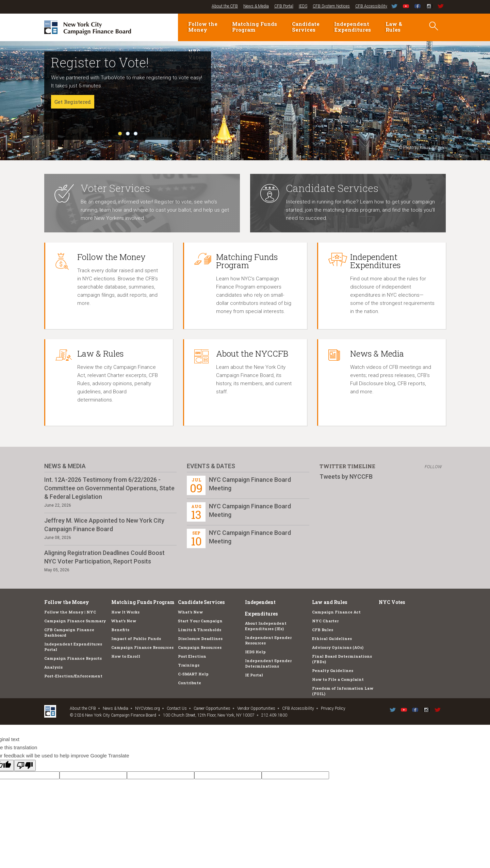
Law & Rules (394, 27)
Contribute (190, 683)
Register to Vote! (100, 62)
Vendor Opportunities (256, 708)
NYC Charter (325, 621)
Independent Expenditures (353, 27)
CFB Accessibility (371, 6)
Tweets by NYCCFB (346, 477)
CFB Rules (323, 630)
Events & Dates (211, 466)
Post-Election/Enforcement (73, 676)
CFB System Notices (331, 6)
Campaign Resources (200, 647)
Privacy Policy (333, 708)
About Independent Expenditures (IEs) (266, 626)
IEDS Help (255, 652)
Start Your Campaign (200, 621)
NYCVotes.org (148, 708)
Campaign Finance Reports (73, 658)
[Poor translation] (25, 765)
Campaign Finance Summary (75, 621)
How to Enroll (126, 656)
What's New (124, 621)
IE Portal (254, 675)
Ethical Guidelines (332, 638)
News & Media (256, 6)
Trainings (189, 665)
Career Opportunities (212, 708)
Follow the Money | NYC (70, 612)
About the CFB (225, 6)
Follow (433, 467)
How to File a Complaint (338, 679)
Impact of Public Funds (136, 638)
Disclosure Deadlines (200, 638)
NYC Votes (392, 602)
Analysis (53, 667)
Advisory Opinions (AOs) (338, 647)
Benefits (120, 630)
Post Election (192, 656)
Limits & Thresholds (200, 630)
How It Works (125, 612)
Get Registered (73, 102)
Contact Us (177, 708)
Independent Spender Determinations (268, 663)
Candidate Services (306, 27)
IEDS (303, 6)
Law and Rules (330, 602)
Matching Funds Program (255, 27)
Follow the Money (203, 27)
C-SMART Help (193, 674)
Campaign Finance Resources (142, 647)
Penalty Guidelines (333, 670)
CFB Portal (284, 6)
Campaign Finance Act (336, 612)
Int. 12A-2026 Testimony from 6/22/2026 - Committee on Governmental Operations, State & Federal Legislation (109, 488)
